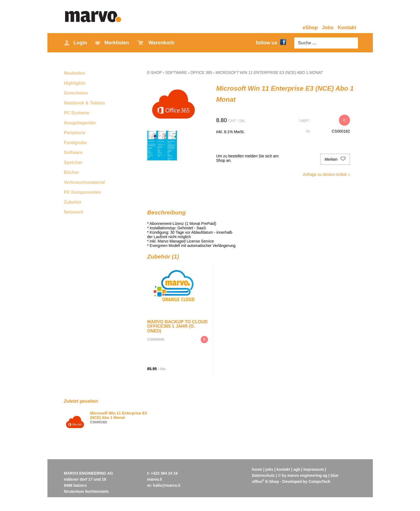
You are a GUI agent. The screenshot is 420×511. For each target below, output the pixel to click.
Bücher (72, 172)
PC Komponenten (82, 192)
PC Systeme (77, 113)
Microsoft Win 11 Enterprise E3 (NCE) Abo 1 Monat (269, 72)
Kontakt (347, 28)
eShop (310, 28)
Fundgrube (76, 143)
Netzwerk (74, 212)
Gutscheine (76, 93)
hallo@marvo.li (167, 485)
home (257, 469)
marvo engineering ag (308, 475)
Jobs (328, 28)
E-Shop (155, 72)
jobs (270, 469)
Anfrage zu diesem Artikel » (326, 174)
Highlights (75, 83)
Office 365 (201, 72)
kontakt (283, 469)
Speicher (73, 162)
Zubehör (73, 202)
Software (73, 153)
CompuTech (320, 482)
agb (297, 469)
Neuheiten (75, 73)
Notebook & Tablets (85, 103)
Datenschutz (263, 475)
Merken (335, 159)
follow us (271, 43)
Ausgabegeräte (80, 123)
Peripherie (75, 133)
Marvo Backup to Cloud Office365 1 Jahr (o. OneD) (178, 326)
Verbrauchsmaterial (85, 182)
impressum (314, 469)
